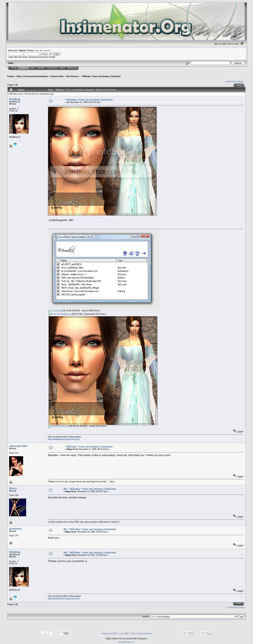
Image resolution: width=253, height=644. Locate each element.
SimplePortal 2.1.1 (126, 642)
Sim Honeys (72, 76)
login (37, 50)
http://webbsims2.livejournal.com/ (64, 439)
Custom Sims (57, 76)
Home (14, 68)
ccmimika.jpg (55, 311)
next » (241, 81)
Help (33, 68)
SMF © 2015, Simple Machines (138, 634)
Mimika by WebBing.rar (60, 314)
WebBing (15, 99)
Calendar (52, 68)
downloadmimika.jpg (59, 426)
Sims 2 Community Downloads (32, 76)
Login (62, 68)
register (46, 50)
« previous (231, 81)
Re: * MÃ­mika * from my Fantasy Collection (90, 489)
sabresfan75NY (18, 446)
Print (239, 85)
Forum (23, 68)
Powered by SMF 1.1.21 (112, 634)
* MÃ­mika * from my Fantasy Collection (101, 76)
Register (72, 68)
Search (41, 68)
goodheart (15, 529)
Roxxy (13, 488)
